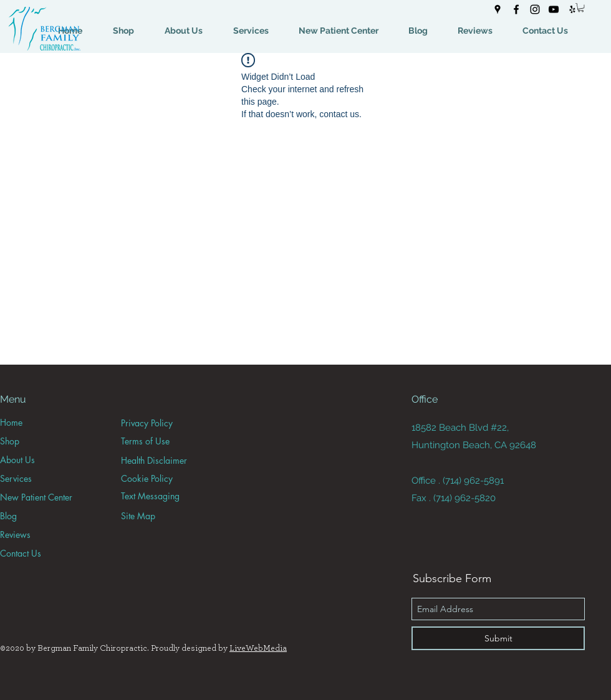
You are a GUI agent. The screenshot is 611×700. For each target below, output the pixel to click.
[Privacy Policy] (165, 423)
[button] (581, 7)
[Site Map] (165, 516)
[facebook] (516, 9)
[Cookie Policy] (165, 478)
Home (11, 422)
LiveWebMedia (258, 648)
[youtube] (554, 9)
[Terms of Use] (165, 441)
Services (16, 478)
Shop (10, 441)
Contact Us (21, 553)
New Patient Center (36, 497)
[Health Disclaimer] (165, 460)
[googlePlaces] (498, 9)
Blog (8, 516)
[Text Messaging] (165, 496)
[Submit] (498, 638)
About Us (17, 460)
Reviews (15, 535)
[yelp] (572, 9)
